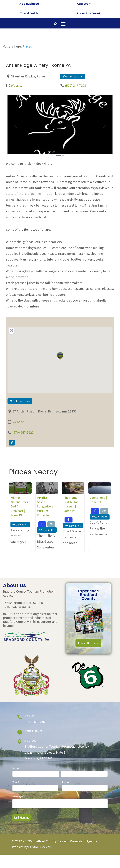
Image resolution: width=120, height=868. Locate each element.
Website (17, 102)
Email (22, 799)
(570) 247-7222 (76, 102)
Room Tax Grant (89, 13)
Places (27, 63)
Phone (72, 799)
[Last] (84, 791)
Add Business (29, 4)
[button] (15, 143)
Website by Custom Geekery (32, 864)
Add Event (84, 4)
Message (23, 813)
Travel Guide (29, 13)
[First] (36, 791)
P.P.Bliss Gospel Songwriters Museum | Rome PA (45, 523)
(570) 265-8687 (35, 739)
